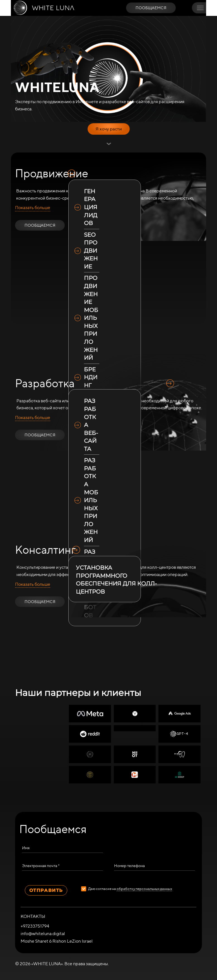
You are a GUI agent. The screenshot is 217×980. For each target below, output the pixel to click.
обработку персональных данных (144, 889)
